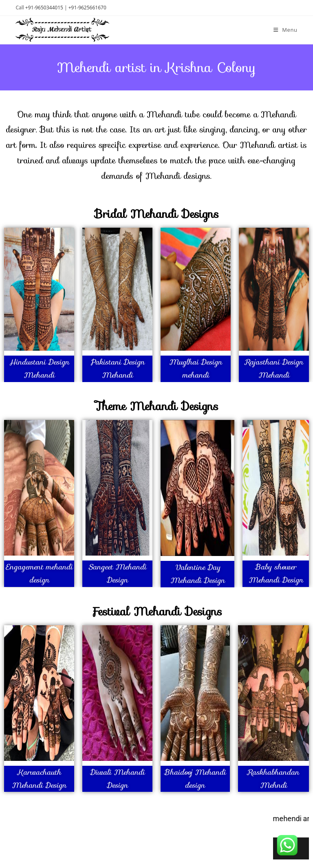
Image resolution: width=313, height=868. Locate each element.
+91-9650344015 (44, 8)
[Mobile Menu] (285, 30)
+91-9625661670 (87, 8)
